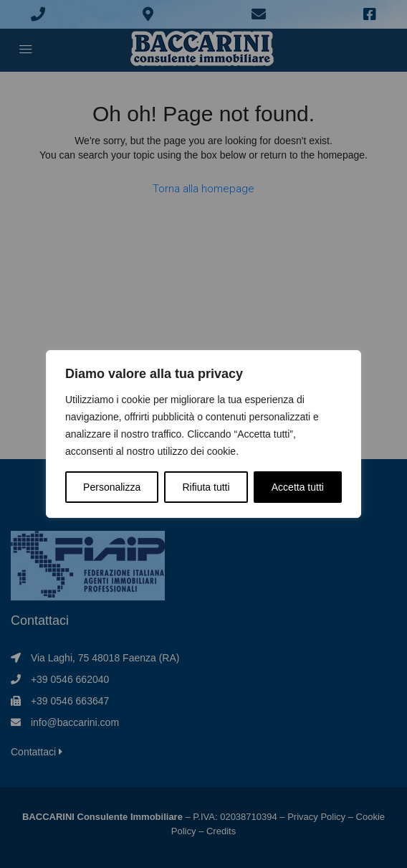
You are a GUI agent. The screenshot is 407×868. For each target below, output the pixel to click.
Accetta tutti (298, 487)
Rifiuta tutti (206, 487)
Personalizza (112, 487)
